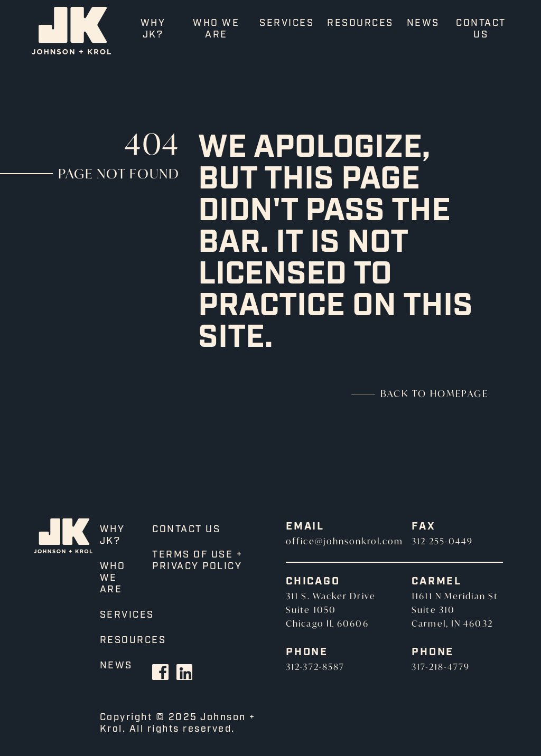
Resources (360, 23)
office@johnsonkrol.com (344, 541)
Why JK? (153, 29)
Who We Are (216, 29)
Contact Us (481, 29)
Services (287, 23)
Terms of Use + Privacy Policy (197, 561)
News (423, 23)
